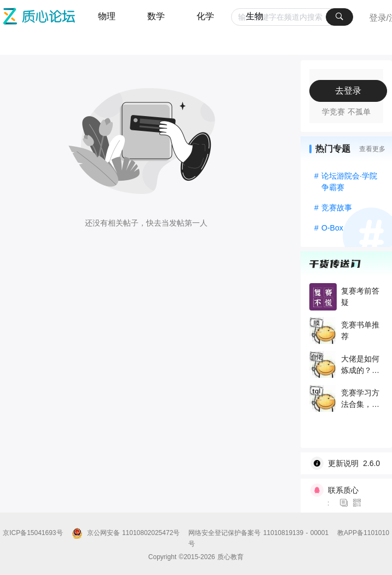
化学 (205, 16)
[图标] (345, 503)
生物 (255, 16)
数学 (156, 16)
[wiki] (350, 463)
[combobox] (292, 17)
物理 (107, 16)
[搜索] (339, 17)
